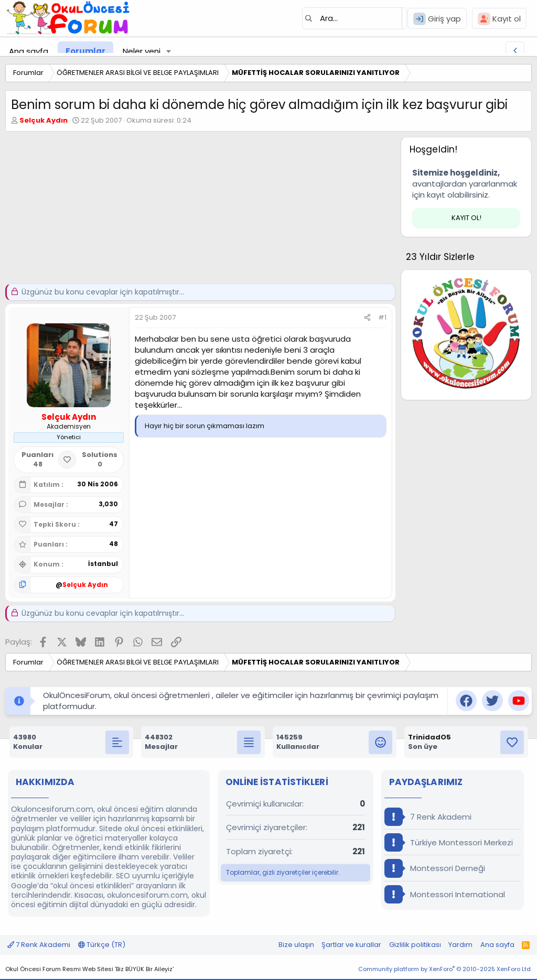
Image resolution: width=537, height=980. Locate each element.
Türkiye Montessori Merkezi (449, 842)
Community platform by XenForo (445, 969)
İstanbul (103, 564)
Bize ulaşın (296, 945)
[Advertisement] (198, 210)
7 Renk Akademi (428, 817)
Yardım (460, 945)
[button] (169, 51)
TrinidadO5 (429, 737)
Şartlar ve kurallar (351, 945)
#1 (382, 317)
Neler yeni (142, 51)
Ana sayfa (29, 51)
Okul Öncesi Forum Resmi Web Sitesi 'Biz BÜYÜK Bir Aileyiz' (89, 969)
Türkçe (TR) (102, 945)
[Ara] (355, 18)
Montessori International (445, 894)
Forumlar (85, 51)
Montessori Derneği (435, 868)
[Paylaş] (367, 318)
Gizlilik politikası (415, 945)
